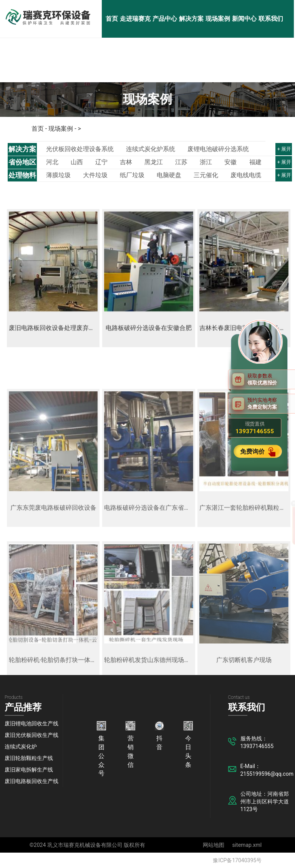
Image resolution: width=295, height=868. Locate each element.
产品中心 (165, 19)
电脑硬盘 (169, 175)
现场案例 (218, 19)
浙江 (206, 162)
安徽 (230, 162)
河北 (52, 162)
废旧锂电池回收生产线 (31, 723)
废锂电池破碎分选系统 (218, 149)
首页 (112, 19)
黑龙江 (154, 162)
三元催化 (206, 175)
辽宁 (101, 162)
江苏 (181, 162)
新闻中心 (244, 19)
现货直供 (255, 428)
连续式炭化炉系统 (151, 149)
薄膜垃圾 (58, 175)
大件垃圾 (95, 175)
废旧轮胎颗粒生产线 (29, 758)
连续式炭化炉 (21, 747)
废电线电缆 (246, 175)
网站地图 (214, 845)
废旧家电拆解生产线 (29, 770)
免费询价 (253, 451)
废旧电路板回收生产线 (31, 781)
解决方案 (191, 19)
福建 (255, 162)
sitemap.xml (247, 845)
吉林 (126, 162)
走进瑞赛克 (135, 19)
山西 (77, 162)
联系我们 (271, 19)
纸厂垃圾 (132, 175)
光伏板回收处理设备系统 (80, 149)
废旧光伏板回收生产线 (31, 735)
